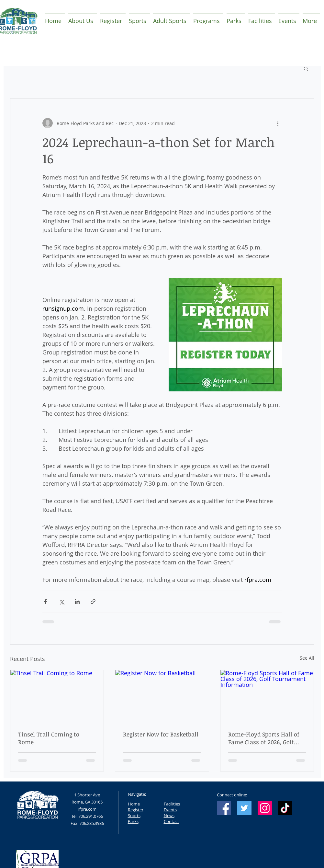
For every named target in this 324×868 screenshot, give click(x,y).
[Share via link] (93, 602)
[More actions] (278, 123)
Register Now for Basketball (161, 734)
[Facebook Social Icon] (224, 808)
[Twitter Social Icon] (244, 808)
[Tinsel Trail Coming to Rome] (57, 696)
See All (307, 658)
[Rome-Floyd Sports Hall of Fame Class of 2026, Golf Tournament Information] (267, 696)
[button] (306, 68)
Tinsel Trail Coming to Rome (49, 738)
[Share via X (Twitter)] (61, 602)
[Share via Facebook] (45, 602)
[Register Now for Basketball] (162, 696)
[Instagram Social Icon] (265, 808)
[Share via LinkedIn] (77, 602)
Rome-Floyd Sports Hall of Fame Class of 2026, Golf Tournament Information (264, 738)
